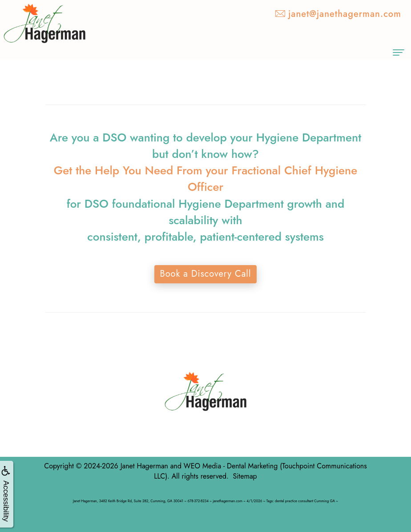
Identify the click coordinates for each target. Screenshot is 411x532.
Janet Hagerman (144, 466)
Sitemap (245, 476)
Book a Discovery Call (205, 274)
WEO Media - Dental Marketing (231, 466)
